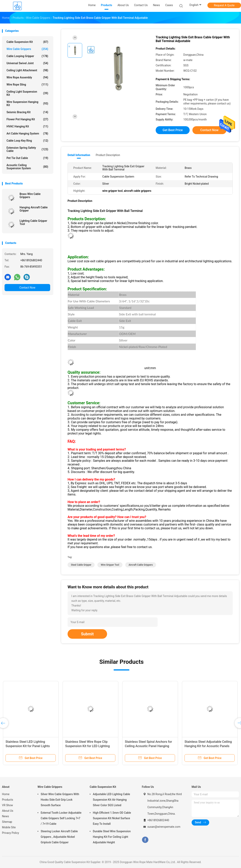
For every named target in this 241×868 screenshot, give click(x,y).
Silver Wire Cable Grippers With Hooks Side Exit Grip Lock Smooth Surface (60, 800)
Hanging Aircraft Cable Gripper (34, 209)
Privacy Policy (10, 833)
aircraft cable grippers (141, 565)
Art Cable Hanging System (27, 134)
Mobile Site (9, 827)
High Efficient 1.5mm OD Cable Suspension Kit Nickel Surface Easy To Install (112, 818)
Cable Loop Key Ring (27, 141)
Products (8, 800)
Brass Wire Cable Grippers (30, 196)
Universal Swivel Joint (27, 63)
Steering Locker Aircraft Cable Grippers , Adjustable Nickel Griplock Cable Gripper (59, 837)
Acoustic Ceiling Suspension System (27, 167)
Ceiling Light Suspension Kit (27, 93)
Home (6, 794)
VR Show (8, 805)
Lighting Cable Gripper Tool (33, 222)
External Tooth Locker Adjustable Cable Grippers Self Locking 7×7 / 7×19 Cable (61, 818)
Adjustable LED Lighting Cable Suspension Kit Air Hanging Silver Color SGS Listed (111, 800)
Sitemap (7, 822)
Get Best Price (173, 130)
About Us (8, 811)
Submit (87, 634)
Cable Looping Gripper (27, 56)
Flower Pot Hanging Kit (27, 119)
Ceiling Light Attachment (27, 70)
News (5, 816)
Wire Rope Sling (27, 85)
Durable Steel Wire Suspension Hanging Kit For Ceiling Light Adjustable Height (112, 837)
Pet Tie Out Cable (27, 158)
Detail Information (79, 155)
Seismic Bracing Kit (27, 112)
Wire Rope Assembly (27, 77)
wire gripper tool (110, 565)
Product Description (108, 155)
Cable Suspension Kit (27, 42)
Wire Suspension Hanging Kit (27, 103)
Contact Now (27, 288)
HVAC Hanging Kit (27, 126)
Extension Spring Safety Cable (27, 149)
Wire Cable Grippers (27, 49)
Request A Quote (224, 5)
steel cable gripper (81, 565)
